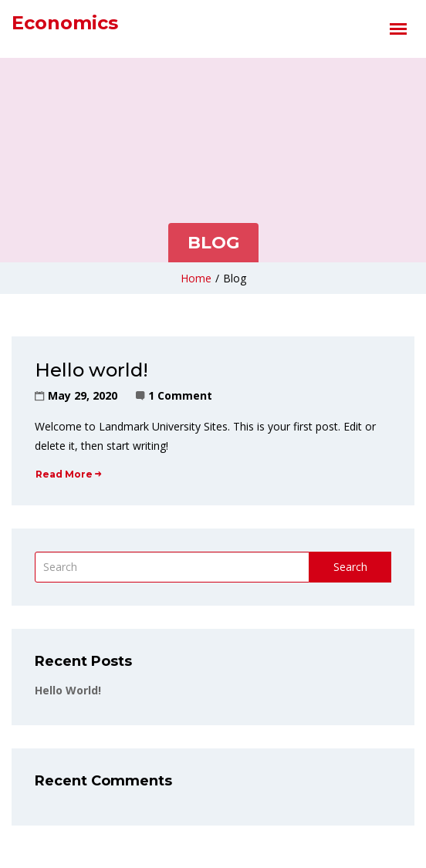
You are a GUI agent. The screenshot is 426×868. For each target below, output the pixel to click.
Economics (65, 23)
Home (196, 278)
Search (350, 567)
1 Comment (180, 395)
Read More (68, 474)
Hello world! (91, 370)
